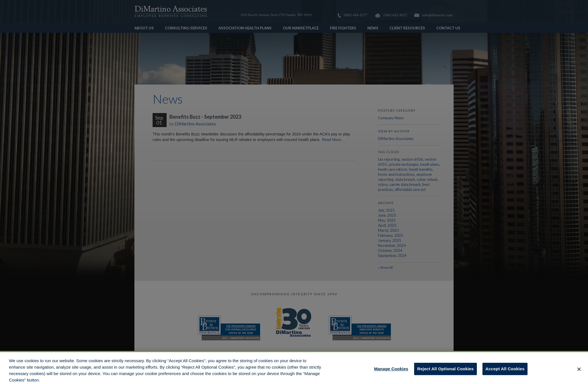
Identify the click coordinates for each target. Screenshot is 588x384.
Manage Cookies (391, 371)
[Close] (579, 371)
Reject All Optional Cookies (445, 371)
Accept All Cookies (505, 371)
